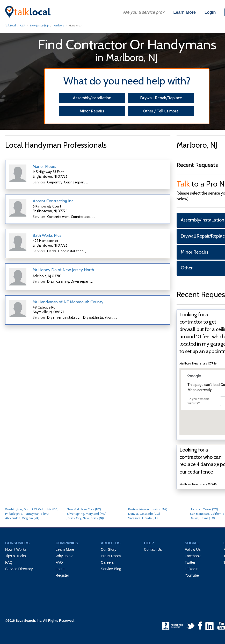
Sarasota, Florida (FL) (143, 518)
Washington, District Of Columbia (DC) (32, 509)
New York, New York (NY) (84, 509)
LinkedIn (191, 569)
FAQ (9, 562)
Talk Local (10, 26)
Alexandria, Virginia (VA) (22, 518)
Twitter (190, 562)
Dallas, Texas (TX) (202, 518)
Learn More (185, 12)
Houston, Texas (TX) (204, 509)
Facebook (193, 556)
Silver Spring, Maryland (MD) (87, 514)
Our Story (108, 549)
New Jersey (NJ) (39, 26)
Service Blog (111, 569)
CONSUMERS (17, 543)
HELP (149, 543)
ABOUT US (111, 543)
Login (210, 12)
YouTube (192, 575)
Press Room (111, 556)
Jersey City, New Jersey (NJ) (85, 518)
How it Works (16, 549)
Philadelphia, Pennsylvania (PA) (27, 514)
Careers (107, 562)
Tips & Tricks (16, 556)
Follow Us (193, 549)
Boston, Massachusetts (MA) (148, 509)
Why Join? (64, 556)
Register (62, 575)
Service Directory (19, 569)
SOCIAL (192, 543)
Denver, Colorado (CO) (144, 514)
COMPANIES (67, 543)
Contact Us (153, 549)
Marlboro (59, 26)
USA (23, 26)
